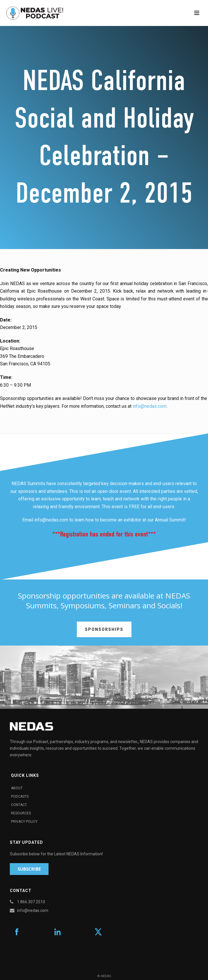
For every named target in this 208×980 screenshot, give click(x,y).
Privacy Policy (24, 822)
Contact (19, 805)
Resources (21, 813)
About (17, 788)
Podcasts (20, 796)
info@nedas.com (149, 406)
